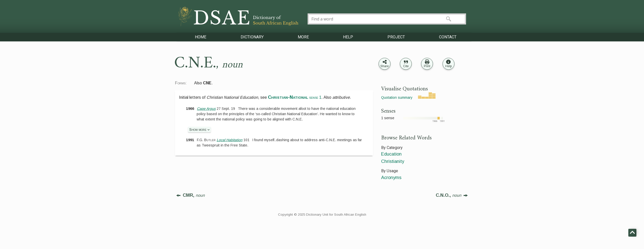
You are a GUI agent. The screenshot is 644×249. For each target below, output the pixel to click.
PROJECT (396, 37)
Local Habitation (229, 140)
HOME (201, 37)
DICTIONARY (252, 37)
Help (448, 66)
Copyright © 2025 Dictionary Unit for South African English (322, 215)
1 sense (388, 118)
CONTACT (448, 37)
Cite (406, 66)
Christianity (393, 161)
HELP (348, 37)
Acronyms (391, 178)
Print (427, 66)
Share (385, 66)
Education (391, 154)
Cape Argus (206, 109)
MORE (303, 37)
